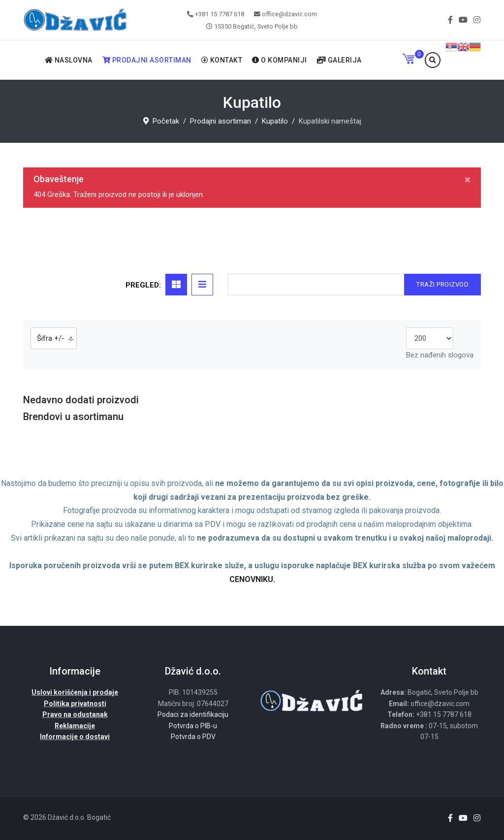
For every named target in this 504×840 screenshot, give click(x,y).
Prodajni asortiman (147, 60)
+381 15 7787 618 (220, 14)
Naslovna (69, 60)
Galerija (339, 60)
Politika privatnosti (75, 704)
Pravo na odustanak (75, 714)
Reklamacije (75, 726)
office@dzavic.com (289, 14)
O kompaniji (280, 60)
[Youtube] (463, 20)
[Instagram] (477, 20)
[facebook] (450, 20)
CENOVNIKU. (252, 579)
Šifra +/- (51, 338)
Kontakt (222, 60)
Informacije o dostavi (75, 737)
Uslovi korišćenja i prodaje (75, 692)
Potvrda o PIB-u (193, 726)
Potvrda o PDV (193, 737)
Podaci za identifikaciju (193, 714)
